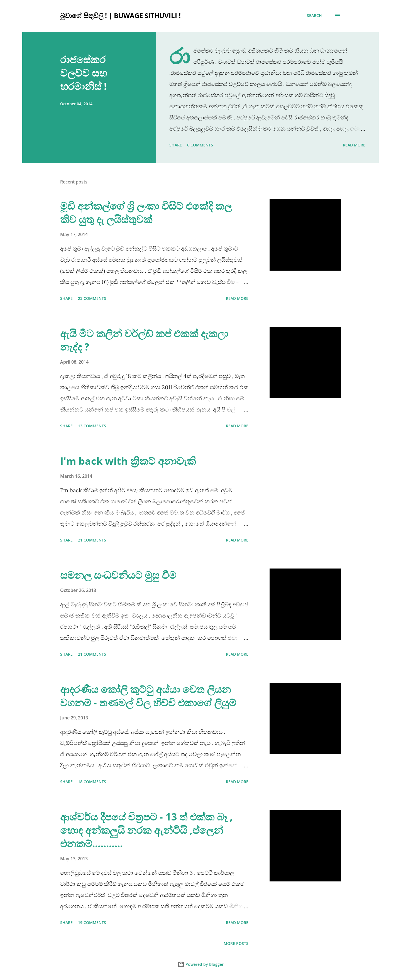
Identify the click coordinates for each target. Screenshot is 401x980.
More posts (236, 943)
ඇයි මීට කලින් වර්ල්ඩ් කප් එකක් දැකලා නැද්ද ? (144, 340)
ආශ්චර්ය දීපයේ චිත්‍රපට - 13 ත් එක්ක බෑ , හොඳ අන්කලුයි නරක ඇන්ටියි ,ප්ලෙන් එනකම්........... (146, 830)
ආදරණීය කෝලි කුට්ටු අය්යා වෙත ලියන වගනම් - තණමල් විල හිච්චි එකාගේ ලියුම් (148, 696)
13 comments (92, 426)
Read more (354, 145)
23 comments (92, 298)
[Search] (314, 16)
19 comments (92, 923)
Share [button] (176, 145)
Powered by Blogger (201, 964)
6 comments (200, 145)
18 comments (92, 782)
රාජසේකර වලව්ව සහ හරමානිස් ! (84, 73)
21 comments (92, 540)
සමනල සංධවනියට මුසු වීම (118, 575)
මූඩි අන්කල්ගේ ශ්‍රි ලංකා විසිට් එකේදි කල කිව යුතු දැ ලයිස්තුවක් (146, 213)
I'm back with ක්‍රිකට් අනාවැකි (128, 461)
